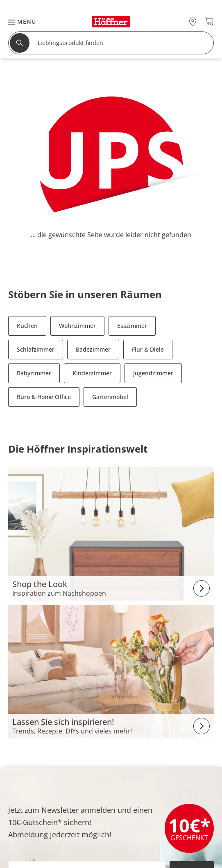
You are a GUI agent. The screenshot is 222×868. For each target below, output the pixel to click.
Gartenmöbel (110, 397)
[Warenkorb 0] (209, 21)
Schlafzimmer (36, 349)
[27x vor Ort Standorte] (193, 21)
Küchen (27, 326)
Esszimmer (132, 326)
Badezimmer (93, 349)
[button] (18, 21)
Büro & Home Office (44, 397)
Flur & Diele (148, 349)
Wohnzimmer (77, 326)
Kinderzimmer (92, 373)
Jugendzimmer (153, 373)
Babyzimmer (34, 373)
